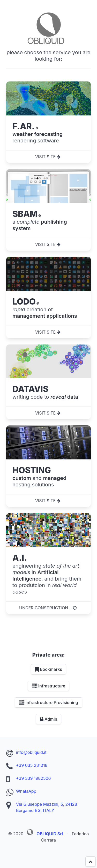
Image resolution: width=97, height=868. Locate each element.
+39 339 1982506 (33, 778)
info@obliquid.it (31, 752)
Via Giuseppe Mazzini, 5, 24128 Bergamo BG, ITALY (47, 807)
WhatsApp (26, 791)
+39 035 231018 (32, 765)
